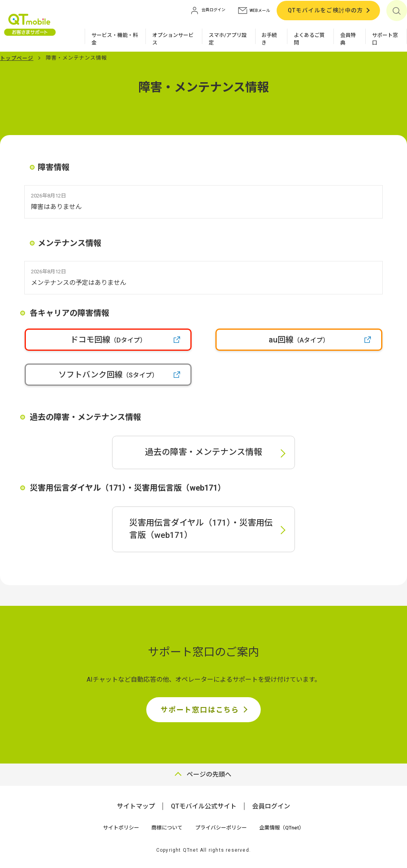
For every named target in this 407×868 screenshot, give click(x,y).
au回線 (299, 340)
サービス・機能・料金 (115, 39)
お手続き (269, 39)
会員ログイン (271, 806)
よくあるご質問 (309, 39)
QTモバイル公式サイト (204, 806)
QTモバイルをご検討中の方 (326, 10)
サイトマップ (136, 806)
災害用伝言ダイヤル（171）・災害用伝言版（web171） (201, 529)
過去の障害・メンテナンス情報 (203, 452)
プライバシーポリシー (221, 828)
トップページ (17, 58)
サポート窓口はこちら (200, 710)
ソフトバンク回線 (108, 375)
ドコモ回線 (108, 340)
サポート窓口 (385, 39)
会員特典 (348, 39)
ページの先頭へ (209, 774)
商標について (167, 828)
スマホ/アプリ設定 (228, 39)
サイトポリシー (121, 828)
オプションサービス (173, 39)
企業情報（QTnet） (282, 828)
